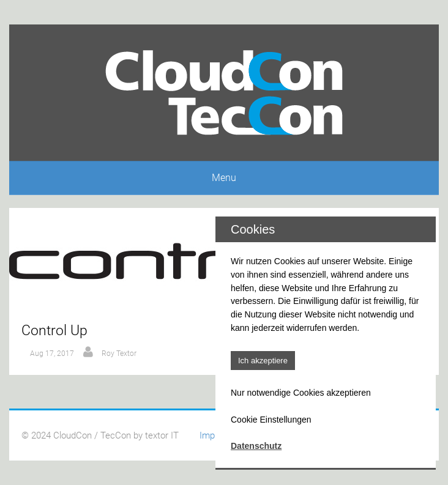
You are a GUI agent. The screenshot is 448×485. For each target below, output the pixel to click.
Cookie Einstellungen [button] (271, 420)
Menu (224, 178)
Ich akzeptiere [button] (263, 361)
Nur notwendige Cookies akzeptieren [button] (301, 393)
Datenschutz (256, 446)
